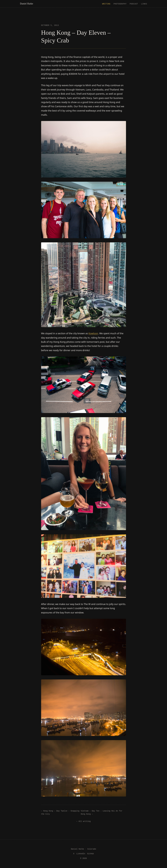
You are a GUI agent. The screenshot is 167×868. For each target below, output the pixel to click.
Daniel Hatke (27, 4)
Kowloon (93, 333)
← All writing (83, 821)
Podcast (134, 4)
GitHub (90, 854)
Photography (120, 4)
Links (144, 4)
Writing (106, 4)
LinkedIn (81, 854)
